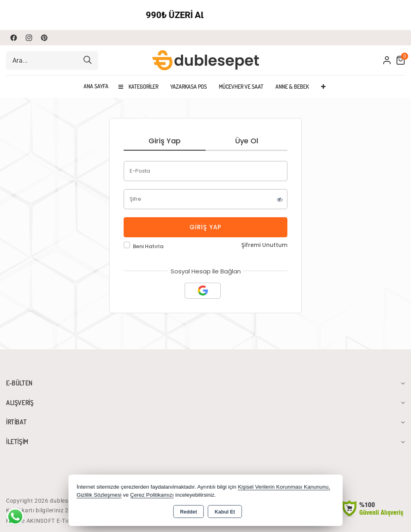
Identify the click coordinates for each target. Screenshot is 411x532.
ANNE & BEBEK (292, 87)
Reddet (188, 512)
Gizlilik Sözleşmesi (99, 495)
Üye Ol (247, 141)
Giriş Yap (165, 141)
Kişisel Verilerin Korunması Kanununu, (284, 487)
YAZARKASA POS (188, 87)
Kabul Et (225, 512)
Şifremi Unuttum (264, 245)
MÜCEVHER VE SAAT (241, 87)
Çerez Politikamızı (152, 495)
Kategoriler (138, 87)
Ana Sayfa (96, 86)
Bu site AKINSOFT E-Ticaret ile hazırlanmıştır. (68, 521)
